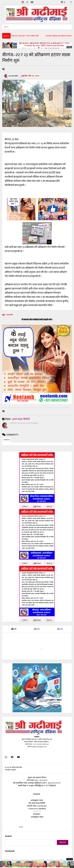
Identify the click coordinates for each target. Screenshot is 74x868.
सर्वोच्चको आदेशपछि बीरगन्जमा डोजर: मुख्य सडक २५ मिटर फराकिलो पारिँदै (22, 36)
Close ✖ (70, 859)
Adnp (69, 47)
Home (21, 827)
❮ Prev (25, 507)
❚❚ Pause (37, 507)
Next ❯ (49, 507)
